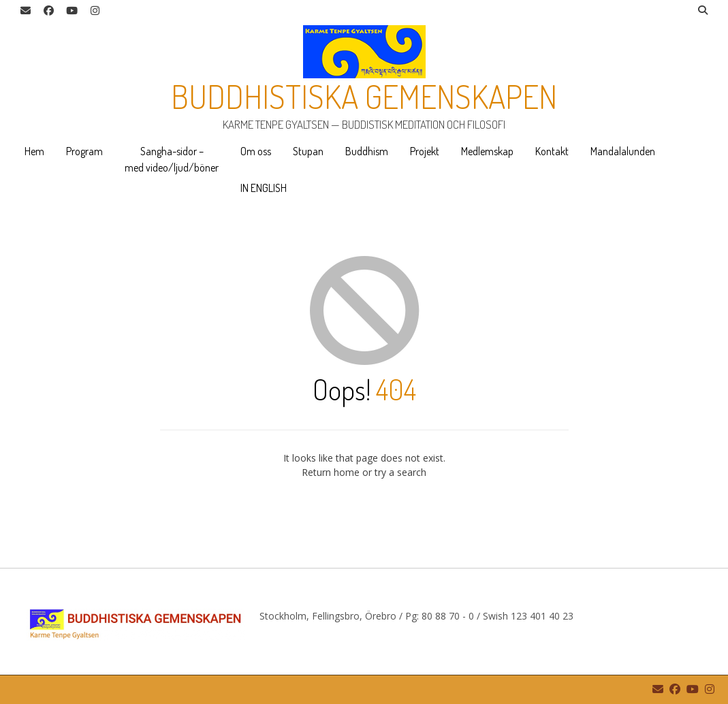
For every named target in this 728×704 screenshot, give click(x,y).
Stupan (308, 151)
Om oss (256, 151)
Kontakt (552, 151)
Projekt (425, 151)
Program (84, 151)
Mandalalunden (623, 151)
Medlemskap (487, 151)
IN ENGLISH (264, 188)
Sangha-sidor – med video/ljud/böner (172, 159)
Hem (34, 151)
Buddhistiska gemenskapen (364, 96)
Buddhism (367, 151)
